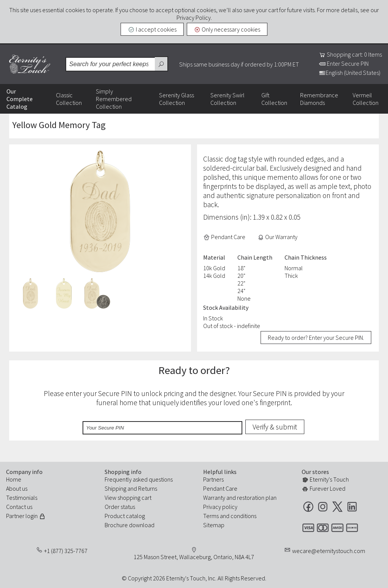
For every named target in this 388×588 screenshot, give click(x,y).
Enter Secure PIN (344, 63)
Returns (148, 488)
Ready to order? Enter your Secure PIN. (316, 338)
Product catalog (125, 516)
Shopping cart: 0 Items (350, 54)
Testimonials (22, 498)
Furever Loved (324, 488)
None (244, 298)
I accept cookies (152, 29)
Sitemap (214, 525)
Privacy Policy (194, 17)
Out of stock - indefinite (232, 326)
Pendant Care (224, 237)
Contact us (19, 507)
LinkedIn (352, 506)
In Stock (213, 318)
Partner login (26, 516)
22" (241, 283)
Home (14, 479)
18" (241, 268)
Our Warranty (278, 237)
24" (241, 291)
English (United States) (350, 73)
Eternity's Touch (30, 64)
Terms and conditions (230, 516)
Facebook (308, 506)
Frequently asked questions (139, 479)
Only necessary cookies (227, 29)
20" (241, 276)
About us (17, 488)
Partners (213, 479)
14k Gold (214, 276)
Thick (291, 276)
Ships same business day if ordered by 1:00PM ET (243, 64)
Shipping (115, 488)
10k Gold (214, 268)
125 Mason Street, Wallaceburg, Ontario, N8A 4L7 (194, 557)
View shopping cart (128, 498)
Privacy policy (220, 507)
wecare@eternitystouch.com (329, 551)
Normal (294, 268)
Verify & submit (275, 427)
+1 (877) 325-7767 (66, 551)
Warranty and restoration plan (240, 498)
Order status (120, 507)
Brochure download (130, 525)
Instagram (323, 506)
